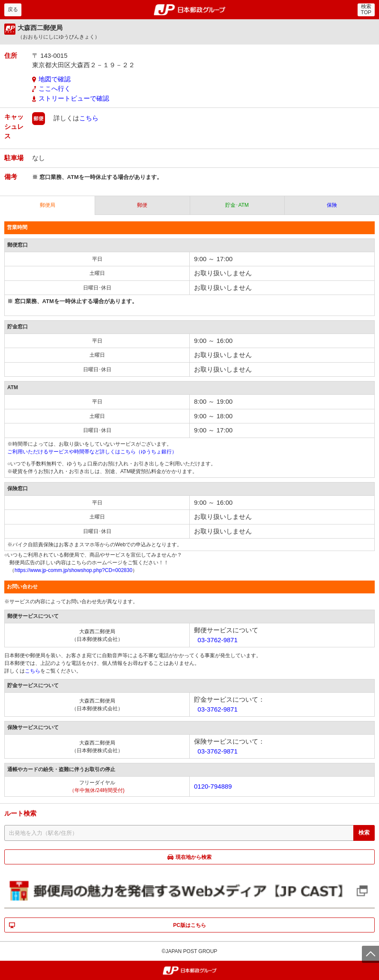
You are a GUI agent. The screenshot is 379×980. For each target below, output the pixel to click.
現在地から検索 (194, 857)
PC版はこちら (189, 925)
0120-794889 (213, 786)
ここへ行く (55, 88)
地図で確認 (55, 79)
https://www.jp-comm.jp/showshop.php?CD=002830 (73, 570)
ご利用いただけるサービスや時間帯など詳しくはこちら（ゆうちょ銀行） (92, 452)
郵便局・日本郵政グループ (189, 10)
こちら (89, 118)
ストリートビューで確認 (74, 98)
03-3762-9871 (217, 640)
